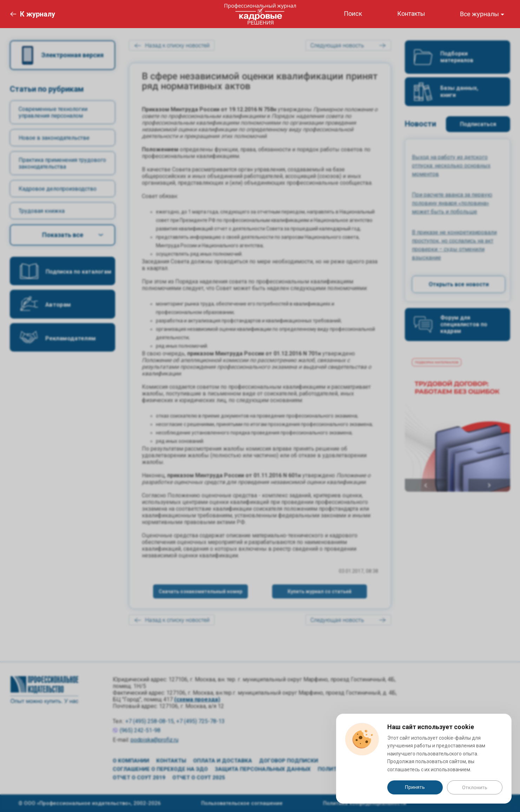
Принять (415, 787)
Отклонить (475, 787)
